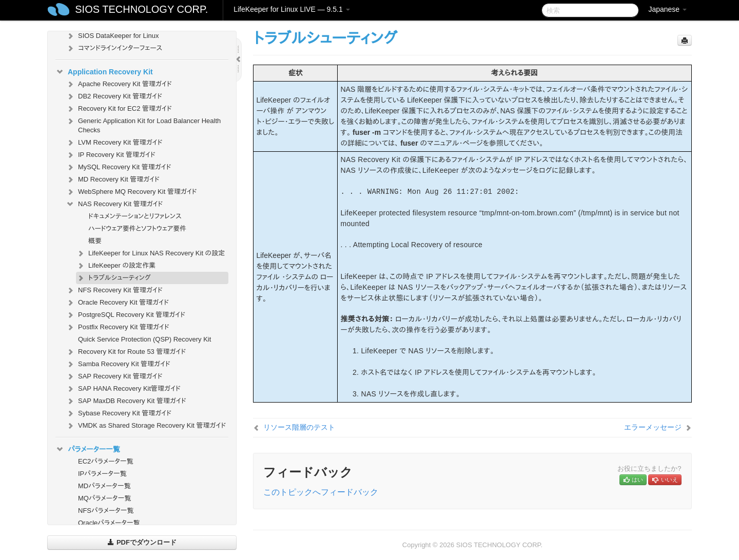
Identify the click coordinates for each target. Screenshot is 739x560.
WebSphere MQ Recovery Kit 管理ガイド (131, 192)
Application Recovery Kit (104, 72)
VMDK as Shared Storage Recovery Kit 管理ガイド (146, 426)
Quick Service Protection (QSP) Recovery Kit (144, 339)
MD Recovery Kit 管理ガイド (113, 179)
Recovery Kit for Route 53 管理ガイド (126, 352)
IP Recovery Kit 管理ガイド (111, 155)
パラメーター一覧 (88, 449)
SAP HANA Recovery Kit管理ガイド (123, 389)
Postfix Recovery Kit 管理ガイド (118, 327)
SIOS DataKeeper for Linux (112, 36)
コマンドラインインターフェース (114, 48)
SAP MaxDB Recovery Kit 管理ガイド (126, 401)
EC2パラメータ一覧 (106, 461)
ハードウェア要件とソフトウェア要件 (137, 228)
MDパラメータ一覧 (104, 486)
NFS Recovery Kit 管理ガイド (114, 290)
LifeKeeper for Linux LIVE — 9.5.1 (291, 9)
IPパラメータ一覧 (102, 474)
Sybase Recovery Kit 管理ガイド (119, 413)
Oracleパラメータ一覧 (109, 523)
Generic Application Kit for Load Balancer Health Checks (143, 124)
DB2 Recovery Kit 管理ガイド (114, 96)
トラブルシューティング (113, 278)
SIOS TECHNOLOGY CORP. (141, 9)
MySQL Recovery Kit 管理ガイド (119, 167)
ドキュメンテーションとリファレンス (135, 216)
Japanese (667, 9)
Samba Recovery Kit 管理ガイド (118, 364)
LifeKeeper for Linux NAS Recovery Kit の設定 (150, 253)
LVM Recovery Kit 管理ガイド (114, 143)
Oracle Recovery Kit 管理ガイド (117, 303)
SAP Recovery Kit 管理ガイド (114, 376)
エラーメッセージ (653, 427)
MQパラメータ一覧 (105, 498)
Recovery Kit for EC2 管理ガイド (119, 109)
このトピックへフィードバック (321, 492)
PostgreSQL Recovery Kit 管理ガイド (125, 315)
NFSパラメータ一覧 (106, 511)
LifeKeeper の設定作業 (116, 266)
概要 (95, 241)
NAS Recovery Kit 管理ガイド (114, 204)
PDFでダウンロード (142, 542)
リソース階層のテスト (299, 427)
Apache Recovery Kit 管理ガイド (119, 84)
